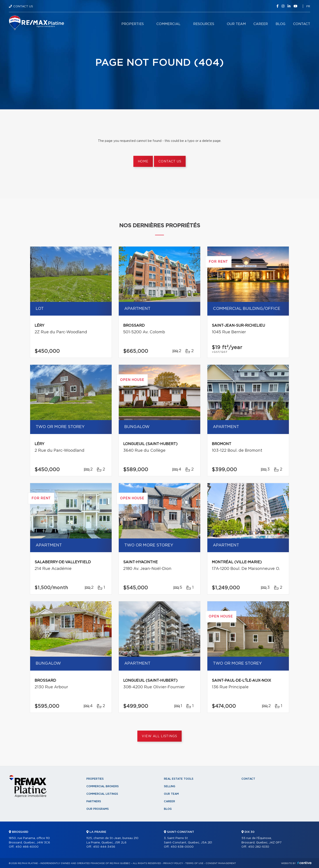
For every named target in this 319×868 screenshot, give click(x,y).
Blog (280, 24)
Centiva (304, 863)
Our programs (98, 809)
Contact (302, 24)
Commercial (168, 24)
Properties (133, 24)
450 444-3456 (104, 847)
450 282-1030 (259, 847)
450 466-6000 (27, 847)
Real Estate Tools (179, 779)
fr (308, 7)
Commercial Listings (102, 794)
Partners (94, 801)
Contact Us (23, 7)
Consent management (221, 863)
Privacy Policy (173, 863)
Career (261, 24)
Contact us (170, 162)
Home (143, 162)
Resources (204, 24)
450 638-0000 (182, 847)
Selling (170, 786)
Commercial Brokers (103, 786)
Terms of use (194, 863)
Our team (236, 24)
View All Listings (159, 736)
